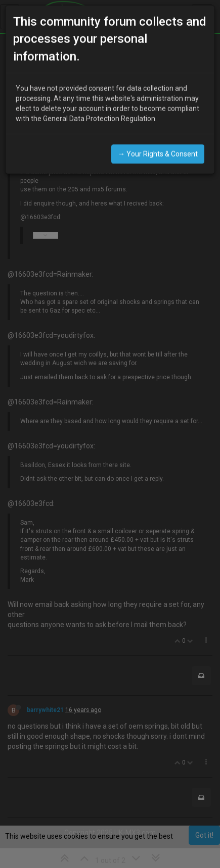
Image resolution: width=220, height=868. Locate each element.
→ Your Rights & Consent (158, 145)
